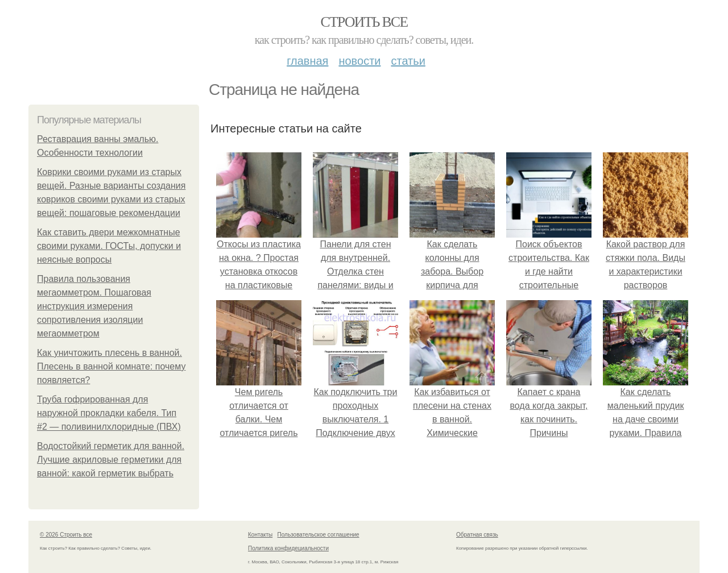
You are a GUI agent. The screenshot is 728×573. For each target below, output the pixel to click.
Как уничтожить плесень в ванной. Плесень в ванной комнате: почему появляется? (111, 366)
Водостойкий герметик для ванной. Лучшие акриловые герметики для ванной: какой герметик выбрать (111, 460)
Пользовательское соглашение (318, 535)
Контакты (260, 535)
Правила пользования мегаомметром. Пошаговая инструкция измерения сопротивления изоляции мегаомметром (94, 306)
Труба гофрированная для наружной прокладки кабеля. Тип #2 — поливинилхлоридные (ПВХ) (109, 413)
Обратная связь (477, 535)
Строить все (364, 22)
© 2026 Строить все (66, 535)
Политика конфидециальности (288, 548)
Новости (359, 61)
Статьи (408, 61)
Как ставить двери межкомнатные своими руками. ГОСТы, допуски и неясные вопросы (109, 246)
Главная (307, 61)
